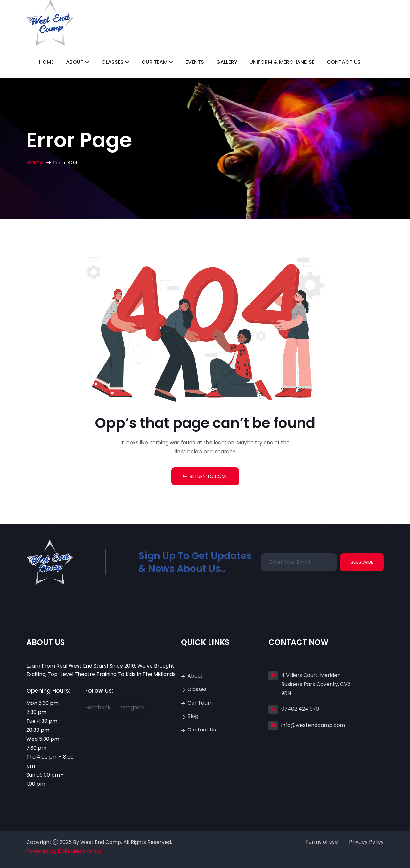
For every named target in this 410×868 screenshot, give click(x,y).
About (75, 62)
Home (46, 62)
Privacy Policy (366, 842)
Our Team (155, 62)
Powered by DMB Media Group (65, 851)
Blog (193, 716)
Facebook (98, 708)
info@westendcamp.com (313, 725)
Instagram (131, 708)
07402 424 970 (300, 709)
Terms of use (322, 842)
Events (195, 62)
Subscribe (362, 562)
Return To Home (205, 476)
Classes (113, 62)
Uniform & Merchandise (282, 62)
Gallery (227, 62)
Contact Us (344, 62)
